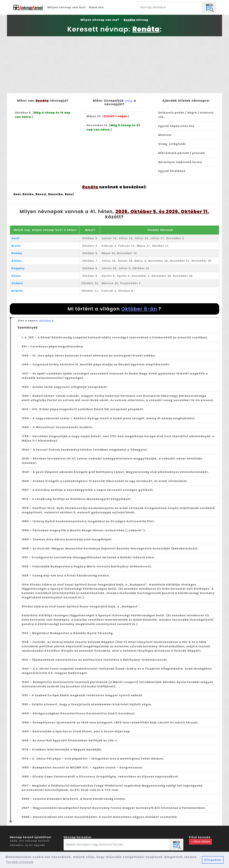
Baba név (97, 7)
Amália (17, 261)
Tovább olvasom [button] (20, 862)
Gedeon (17, 283)
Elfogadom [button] (213, 860)
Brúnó (16, 246)
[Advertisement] (114, 65)
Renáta (17, 253)
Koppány (18, 268)
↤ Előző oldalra (201, 842)
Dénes (16, 276)
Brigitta (17, 291)
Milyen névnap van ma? (67, 7)
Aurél (16, 238)
